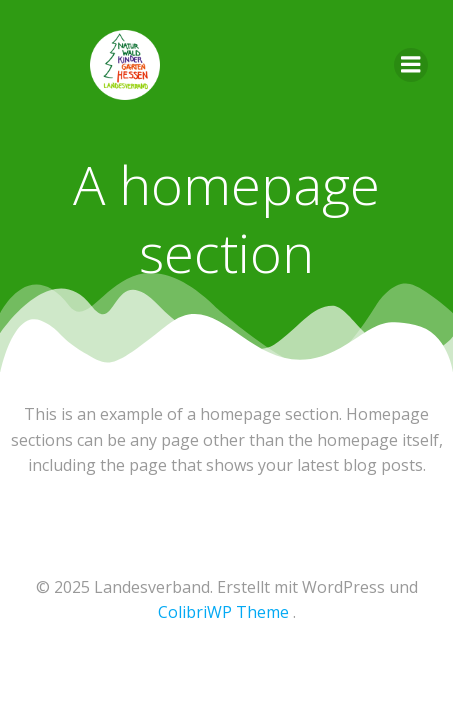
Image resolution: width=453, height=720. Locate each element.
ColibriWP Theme (223, 612)
